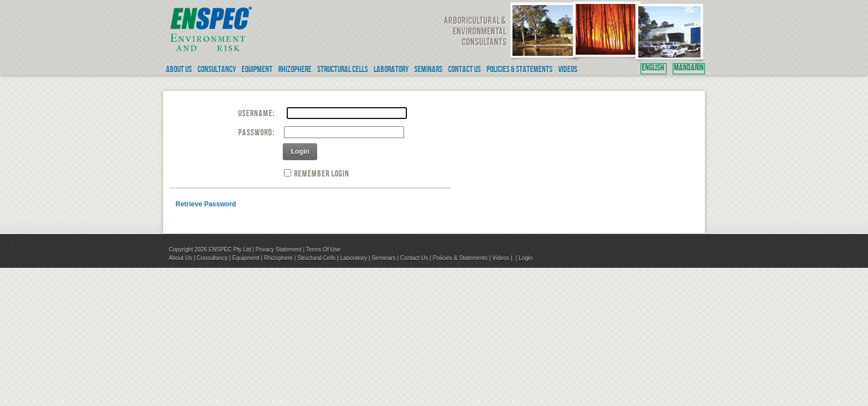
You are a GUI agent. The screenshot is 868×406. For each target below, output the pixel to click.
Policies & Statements (460, 258)
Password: (257, 134)
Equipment (246, 258)
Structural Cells (317, 258)
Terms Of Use (323, 250)
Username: (257, 114)
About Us (180, 258)
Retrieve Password (206, 204)
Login (300, 152)
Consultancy (212, 258)
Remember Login (322, 175)
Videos (501, 258)
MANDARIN (689, 69)
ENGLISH (654, 69)
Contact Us (414, 258)
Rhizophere (278, 258)
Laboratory (354, 258)
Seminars (384, 258)
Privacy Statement (279, 250)
